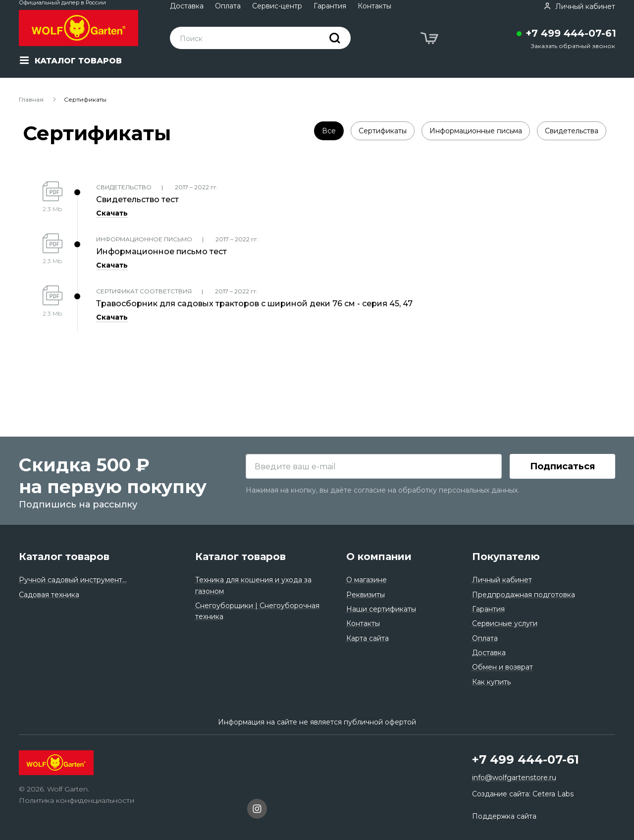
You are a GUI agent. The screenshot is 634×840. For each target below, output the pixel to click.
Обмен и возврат (502, 667)
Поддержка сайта (504, 816)
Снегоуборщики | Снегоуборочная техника (257, 611)
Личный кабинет (502, 580)
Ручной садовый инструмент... (73, 580)
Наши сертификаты (381, 609)
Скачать (112, 213)
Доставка (187, 6)
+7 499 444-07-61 (571, 33)
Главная (31, 99)
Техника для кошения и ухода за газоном (253, 585)
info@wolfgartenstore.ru (514, 778)
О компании (379, 557)
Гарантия (330, 6)
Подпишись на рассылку (78, 504)
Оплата (228, 6)
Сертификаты (383, 131)
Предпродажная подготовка (524, 595)
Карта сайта (368, 638)
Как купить (491, 682)
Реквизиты (366, 595)
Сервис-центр (277, 6)
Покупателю (506, 557)
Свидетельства (572, 131)
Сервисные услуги (505, 623)
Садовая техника (49, 595)
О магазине (367, 580)
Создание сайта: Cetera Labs (523, 794)
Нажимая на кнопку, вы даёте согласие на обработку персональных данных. (382, 490)
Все (329, 131)
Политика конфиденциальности (77, 800)
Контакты (374, 6)
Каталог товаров (64, 557)
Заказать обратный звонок (573, 46)
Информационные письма (476, 131)
